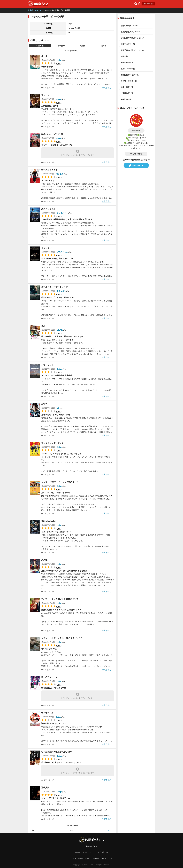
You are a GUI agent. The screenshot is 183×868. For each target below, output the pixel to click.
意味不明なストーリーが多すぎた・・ (58, 415)
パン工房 (60, 174)
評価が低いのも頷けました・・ (55, 723)
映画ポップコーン (35, 10)
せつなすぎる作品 (49, 649)
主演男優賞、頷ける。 (51, 106)
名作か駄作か (47, 67)
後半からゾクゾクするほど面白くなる (58, 297)
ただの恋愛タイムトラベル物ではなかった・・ (61, 610)
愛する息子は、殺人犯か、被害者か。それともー (62, 336)
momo (59, 99)
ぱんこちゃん (62, 252)
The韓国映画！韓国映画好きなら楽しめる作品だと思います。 (68, 219)
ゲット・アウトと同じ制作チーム (56, 798)
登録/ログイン (149, 4)
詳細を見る (136, 130)
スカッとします (48, 180)
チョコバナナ (62, 213)
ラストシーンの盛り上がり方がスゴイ (58, 258)
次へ (111, 830)
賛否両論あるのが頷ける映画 (54, 688)
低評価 (104, 46)
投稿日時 (61, 46)
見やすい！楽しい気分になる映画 (56, 493)
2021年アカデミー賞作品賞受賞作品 (57, 375)
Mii (58, 408)
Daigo (59, 60)
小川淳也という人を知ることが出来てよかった (61, 762)
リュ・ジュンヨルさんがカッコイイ (57, 532)
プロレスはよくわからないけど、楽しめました (61, 454)
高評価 (82, 46)
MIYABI (60, 330)
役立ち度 (40, 46)
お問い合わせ (136, 154)
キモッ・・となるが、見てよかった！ (58, 145)
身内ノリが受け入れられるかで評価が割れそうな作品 (64, 571)
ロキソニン (61, 291)
